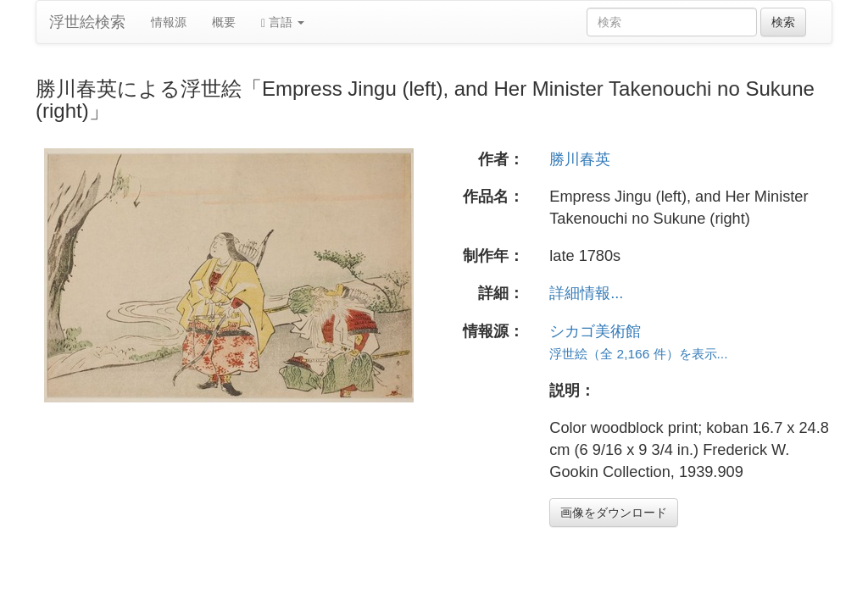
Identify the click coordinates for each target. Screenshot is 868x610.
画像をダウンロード (614, 513)
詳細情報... (586, 293)
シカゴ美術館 (595, 331)
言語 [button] (283, 22)
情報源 (169, 22)
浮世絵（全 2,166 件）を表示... (638, 354)
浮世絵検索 (87, 22)
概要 (224, 22)
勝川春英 (580, 159)
